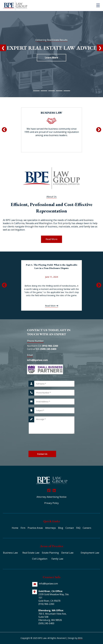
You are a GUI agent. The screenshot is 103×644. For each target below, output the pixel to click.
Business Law (10, 553)
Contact (70, 528)
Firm (23, 528)
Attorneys (50, 528)
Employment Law (90, 553)
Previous (4, 130)
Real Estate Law (31, 553)
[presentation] (50, 442)
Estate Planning (50, 553)
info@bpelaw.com (37, 360)
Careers (87, 528)
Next (99, 130)
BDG (80, 638)
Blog (61, 528)
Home (15, 528)
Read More (51, 239)
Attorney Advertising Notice (51, 497)
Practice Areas (35, 528)
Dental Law (67, 553)
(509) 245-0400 (48, 349)
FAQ (78, 528)
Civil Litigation (40, 559)
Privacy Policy (51, 503)
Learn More (51, 58)
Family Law (57, 559)
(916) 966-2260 (50, 346)
